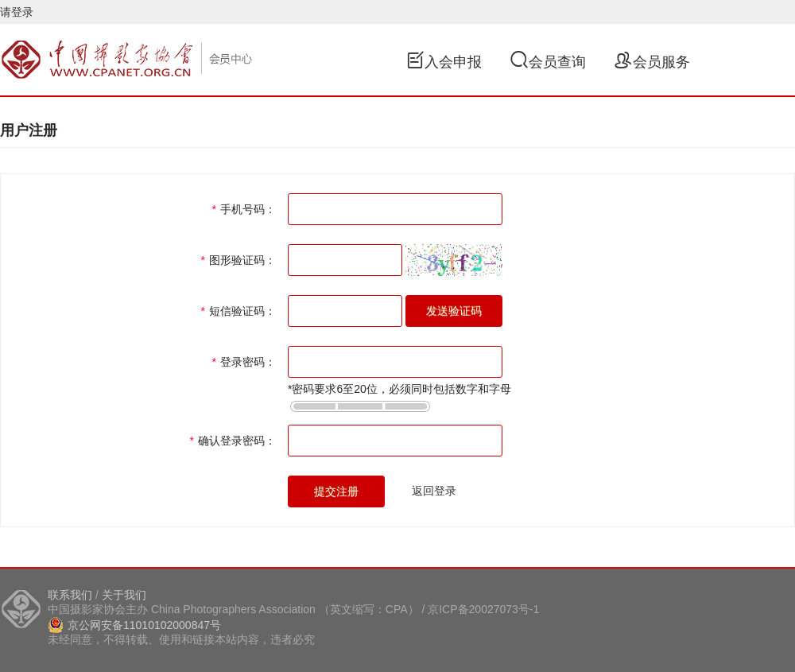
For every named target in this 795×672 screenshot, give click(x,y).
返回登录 (434, 491)
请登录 (17, 12)
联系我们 (70, 595)
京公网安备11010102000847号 (134, 625)
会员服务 (652, 62)
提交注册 (336, 491)
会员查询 (548, 62)
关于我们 (124, 595)
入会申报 (444, 62)
